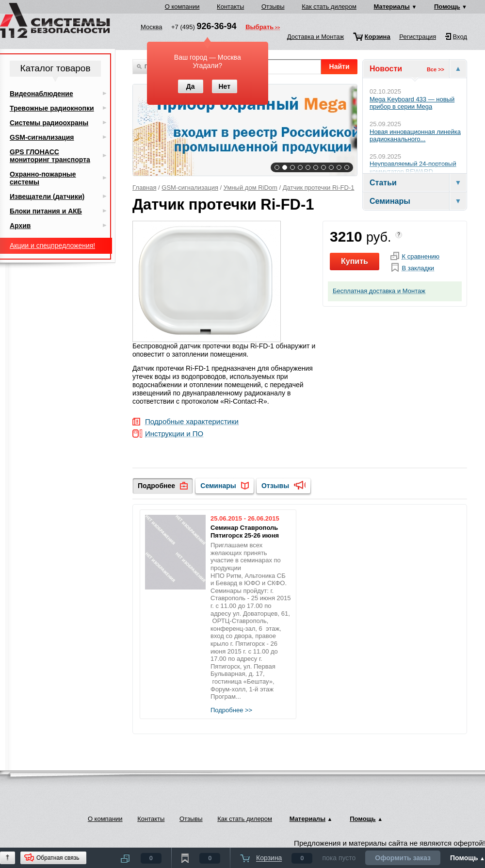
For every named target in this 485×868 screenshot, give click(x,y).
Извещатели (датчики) (47, 197)
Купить (355, 261)
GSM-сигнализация (190, 188)
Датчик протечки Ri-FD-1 (319, 188)
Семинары (218, 486)
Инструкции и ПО (174, 434)
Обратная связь (58, 858)
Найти (339, 66)
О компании (182, 7)
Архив (20, 226)
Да (191, 86)
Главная (144, 188)
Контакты (230, 7)
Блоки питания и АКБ (46, 211)
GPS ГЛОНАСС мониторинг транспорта (50, 156)
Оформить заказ (403, 858)
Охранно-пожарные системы (43, 178)
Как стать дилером (329, 7)
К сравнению (420, 257)
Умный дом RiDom (251, 188)
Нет (224, 86)
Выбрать (259, 28)
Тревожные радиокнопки (52, 108)
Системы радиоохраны (49, 123)
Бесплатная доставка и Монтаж (379, 291)
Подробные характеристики (192, 422)
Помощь (447, 7)
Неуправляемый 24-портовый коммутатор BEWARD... (413, 168)
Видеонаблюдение (41, 94)
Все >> (436, 69)
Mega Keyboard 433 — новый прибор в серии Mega (412, 103)
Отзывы (273, 7)
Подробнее (156, 486)
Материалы (392, 7)
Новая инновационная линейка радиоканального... (415, 136)
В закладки (418, 268)
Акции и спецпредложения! (52, 246)
